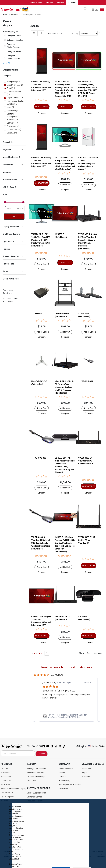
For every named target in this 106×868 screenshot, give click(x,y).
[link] (67, 716)
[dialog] (53, 834)
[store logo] (43, 9)
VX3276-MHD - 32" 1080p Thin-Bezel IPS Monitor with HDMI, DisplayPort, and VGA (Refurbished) (41, 240)
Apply (14, 217)
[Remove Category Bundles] (5, 40)
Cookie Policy (14, 856)
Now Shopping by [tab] (10, 32)
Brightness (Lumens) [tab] (12, 234)
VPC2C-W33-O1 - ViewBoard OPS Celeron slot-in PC (86, 461)
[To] (20, 209)
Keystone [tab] (7, 150)
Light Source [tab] (8, 242)
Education (49, 3)
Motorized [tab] (7, 172)
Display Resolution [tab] (11, 227)
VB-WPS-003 (40, 458)
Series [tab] (5, 272)
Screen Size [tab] (8, 165)
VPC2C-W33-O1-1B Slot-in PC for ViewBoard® (87, 540)
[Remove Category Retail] (5, 52)
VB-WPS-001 (87, 381)
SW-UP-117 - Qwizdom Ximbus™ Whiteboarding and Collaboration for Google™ (88, 164)
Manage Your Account (37, 769)
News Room (87, 769)
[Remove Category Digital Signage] (5, 46)
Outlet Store (6, 781)
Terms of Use (14, 859)
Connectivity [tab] (8, 142)
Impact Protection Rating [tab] (13, 157)
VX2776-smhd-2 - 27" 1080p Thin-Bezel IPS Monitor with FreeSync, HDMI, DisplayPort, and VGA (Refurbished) (65, 164)
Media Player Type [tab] (11, 279)
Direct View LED (7, 793)
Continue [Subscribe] (42, 754)
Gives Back (64, 789)
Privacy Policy (14, 854)
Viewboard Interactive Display (13, 789)
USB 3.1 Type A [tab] (9, 187)
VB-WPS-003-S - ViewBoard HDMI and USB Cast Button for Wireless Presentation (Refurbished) (41, 543)
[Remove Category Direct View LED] (5, 57)
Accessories (6, 777)
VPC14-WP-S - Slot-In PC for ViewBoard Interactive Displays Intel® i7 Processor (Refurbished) (64, 387)
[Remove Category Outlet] (5, 36)
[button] (42, 113)
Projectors (5, 773)
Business (61, 3)
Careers (62, 777)
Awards (62, 773)
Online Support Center (37, 793)
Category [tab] (7, 76)
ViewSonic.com (36, 3)
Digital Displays (28, 15)
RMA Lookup (33, 781)
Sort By (75, 34)
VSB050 (38, 314)
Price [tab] (5, 195)
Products (15, 15)
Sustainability (65, 781)
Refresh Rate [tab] (8, 264)
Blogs (84, 773)
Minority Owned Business (70, 785)
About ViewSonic (66, 769)
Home (5, 15)
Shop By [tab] (34, 26)
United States (97, 746)
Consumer (72, 3)
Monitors (5, 769)
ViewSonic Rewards (35, 773)
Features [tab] (7, 249)
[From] (9, 209)
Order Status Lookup (36, 777)
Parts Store (5, 785)
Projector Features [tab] (11, 257)
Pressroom (86, 777)
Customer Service (35, 797)
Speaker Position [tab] (10, 180)
